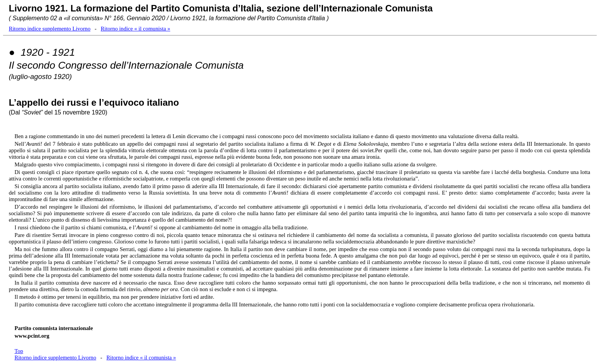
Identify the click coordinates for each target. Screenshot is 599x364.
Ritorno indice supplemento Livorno (50, 29)
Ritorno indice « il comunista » (136, 29)
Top (19, 351)
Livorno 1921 (37, 8)
